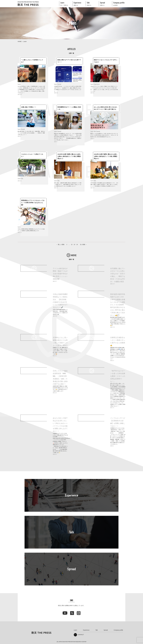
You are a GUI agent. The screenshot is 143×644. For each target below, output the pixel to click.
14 (77, 244)
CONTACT (79, 635)
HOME (20, 41)
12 (72, 244)
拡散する (106, 4)
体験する (80, 4)
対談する (93, 4)
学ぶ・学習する (66, 4)
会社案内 (119, 4)
